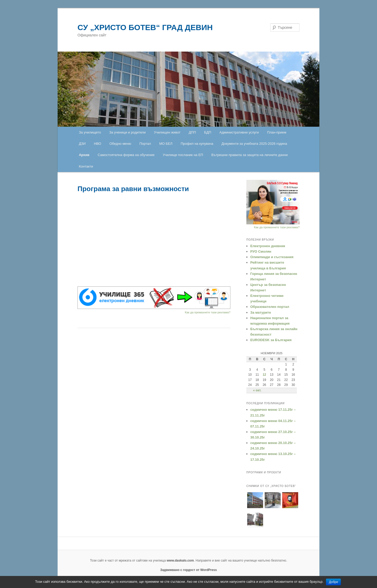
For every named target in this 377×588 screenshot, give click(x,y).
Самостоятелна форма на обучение (126, 155)
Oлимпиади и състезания (272, 257)
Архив (84, 155)
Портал (145, 144)
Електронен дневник (268, 246)
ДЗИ (82, 144)
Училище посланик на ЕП (183, 155)
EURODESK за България (271, 340)
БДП (208, 132)
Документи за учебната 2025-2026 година (254, 144)
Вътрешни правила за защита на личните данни (250, 155)
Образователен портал (270, 307)
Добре (333, 582)
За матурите (261, 312)
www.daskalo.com (180, 561)
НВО (98, 144)
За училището (90, 132)
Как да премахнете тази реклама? (208, 312)
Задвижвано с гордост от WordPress (188, 570)
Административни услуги (239, 132)
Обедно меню (120, 144)
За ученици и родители (127, 132)
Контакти (86, 166)
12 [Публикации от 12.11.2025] (264, 375)
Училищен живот (167, 132)
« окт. (257, 390)
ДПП (192, 132)
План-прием (277, 132)
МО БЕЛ (166, 144)
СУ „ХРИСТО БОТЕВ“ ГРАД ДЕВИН (145, 27)
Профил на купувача (197, 144)
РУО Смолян (261, 251)
